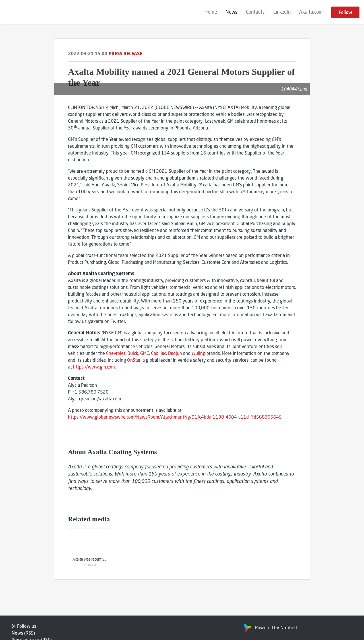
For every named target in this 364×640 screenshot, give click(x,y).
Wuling (198, 353)
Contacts (255, 12)
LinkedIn (282, 12)
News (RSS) (23, 633)
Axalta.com (311, 12)
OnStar (134, 360)
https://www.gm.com (94, 367)
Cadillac (159, 353)
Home (211, 12)
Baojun (175, 353)
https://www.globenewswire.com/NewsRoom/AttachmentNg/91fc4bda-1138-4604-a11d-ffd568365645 (175, 417)
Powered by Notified (270, 627)
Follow (345, 12)
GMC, (145, 353)
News (231, 12)
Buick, (133, 353)
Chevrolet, (116, 353)
